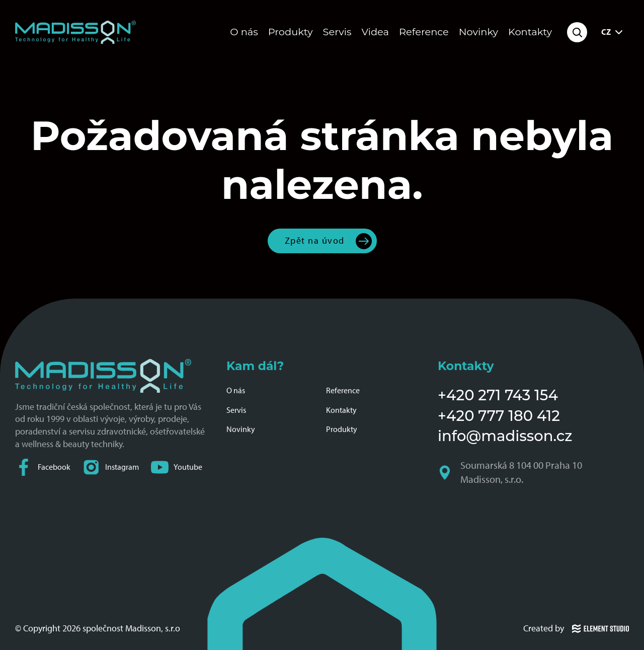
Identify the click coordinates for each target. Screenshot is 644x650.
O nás (244, 32)
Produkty (291, 32)
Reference (424, 32)
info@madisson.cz (505, 436)
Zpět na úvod (315, 240)
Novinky (478, 32)
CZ (613, 32)
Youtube (177, 467)
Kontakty (530, 32)
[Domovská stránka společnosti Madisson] (75, 32)
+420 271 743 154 (498, 395)
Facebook (43, 467)
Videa (376, 32)
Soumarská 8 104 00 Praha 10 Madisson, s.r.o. (511, 473)
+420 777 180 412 (499, 416)
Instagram (111, 467)
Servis (337, 32)
